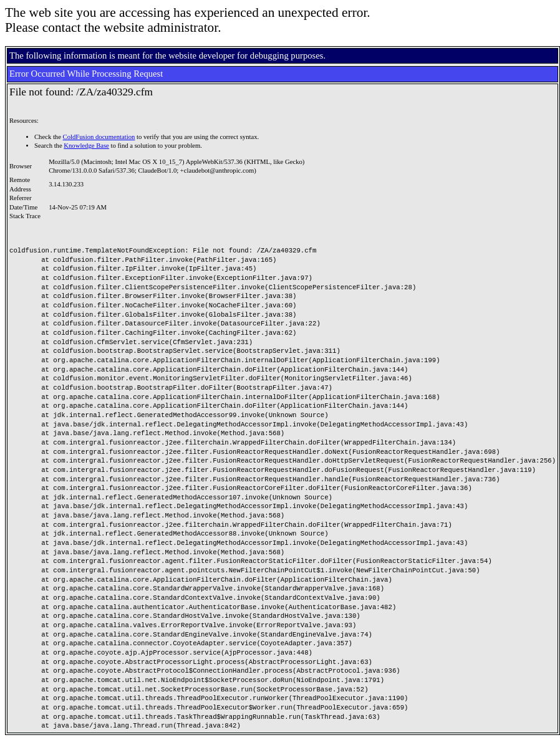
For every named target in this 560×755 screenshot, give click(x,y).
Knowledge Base (86, 146)
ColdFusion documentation (99, 137)
